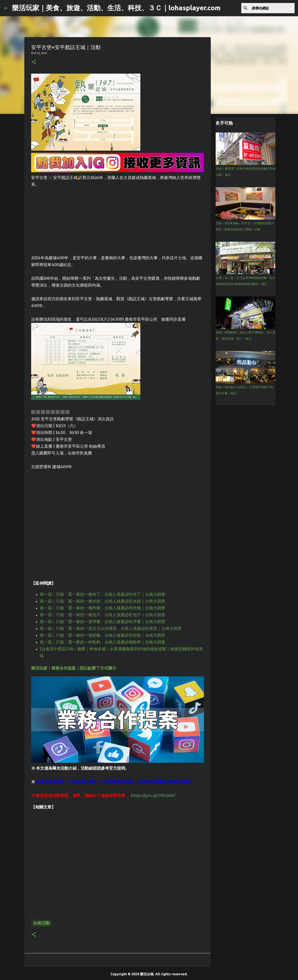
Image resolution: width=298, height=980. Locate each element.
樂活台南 (147, 974)
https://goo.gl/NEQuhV (153, 796)
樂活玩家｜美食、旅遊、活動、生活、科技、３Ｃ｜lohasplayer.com (116, 8)
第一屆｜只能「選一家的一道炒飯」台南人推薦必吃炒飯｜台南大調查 (102, 635)
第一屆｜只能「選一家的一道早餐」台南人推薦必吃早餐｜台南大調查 (102, 622)
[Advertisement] (118, 218)
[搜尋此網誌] (272, 8)
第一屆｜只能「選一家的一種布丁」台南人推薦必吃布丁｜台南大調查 (102, 594)
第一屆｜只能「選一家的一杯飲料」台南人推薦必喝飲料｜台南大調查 (102, 642)
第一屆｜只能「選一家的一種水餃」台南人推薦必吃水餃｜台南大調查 (102, 601)
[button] (34, 62)
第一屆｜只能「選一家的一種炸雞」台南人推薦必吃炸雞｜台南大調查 (102, 608)
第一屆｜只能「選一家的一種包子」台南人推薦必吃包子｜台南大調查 (102, 615)
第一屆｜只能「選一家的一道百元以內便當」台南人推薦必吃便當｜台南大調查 (111, 628)
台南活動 (41, 923)
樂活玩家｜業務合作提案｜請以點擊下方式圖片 (74, 668)
